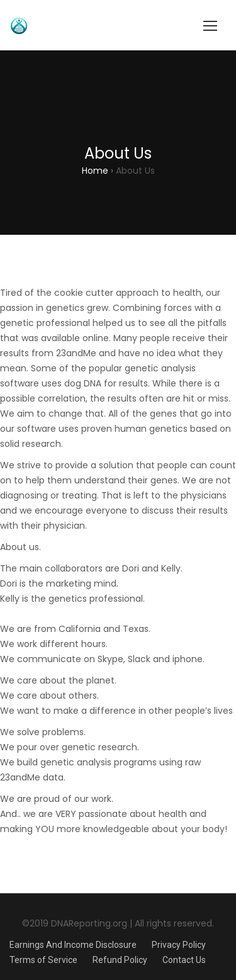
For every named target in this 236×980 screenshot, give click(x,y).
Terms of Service (43, 960)
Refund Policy (120, 960)
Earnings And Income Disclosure (73, 945)
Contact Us (184, 960)
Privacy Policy (179, 945)
